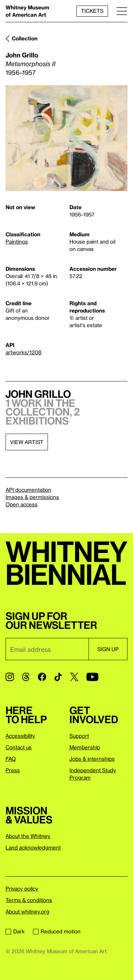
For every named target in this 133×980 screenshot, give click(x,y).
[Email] (47, 649)
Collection (25, 38)
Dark (15, 931)
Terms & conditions (29, 900)
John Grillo (22, 55)
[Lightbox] (66, 138)
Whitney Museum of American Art (27, 11)
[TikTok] (58, 677)
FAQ (11, 759)
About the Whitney (28, 836)
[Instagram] (10, 677)
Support (79, 736)
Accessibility (20, 736)
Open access (22, 504)
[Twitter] (74, 677)
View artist (27, 442)
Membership (85, 747)
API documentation (28, 490)
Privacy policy (22, 888)
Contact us (19, 747)
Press (13, 770)
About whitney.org (27, 911)
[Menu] (122, 11)
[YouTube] (92, 677)
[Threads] (26, 677)
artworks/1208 (23, 352)
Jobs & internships (92, 759)
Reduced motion (57, 931)
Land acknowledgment (33, 847)
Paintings (17, 242)
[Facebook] (42, 677)
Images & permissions (32, 497)
